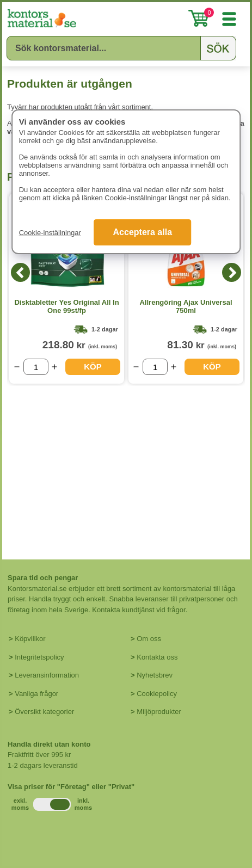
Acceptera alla (143, 232)
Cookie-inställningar (50, 233)
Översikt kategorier (44, 712)
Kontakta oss (157, 657)
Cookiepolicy (157, 694)
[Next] (232, 272)
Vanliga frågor (36, 694)
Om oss (149, 639)
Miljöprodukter (159, 712)
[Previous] (20, 272)
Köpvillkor (30, 639)
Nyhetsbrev (155, 675)
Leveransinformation (47, 675)
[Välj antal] (36, 367)
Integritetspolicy (39, 657)
